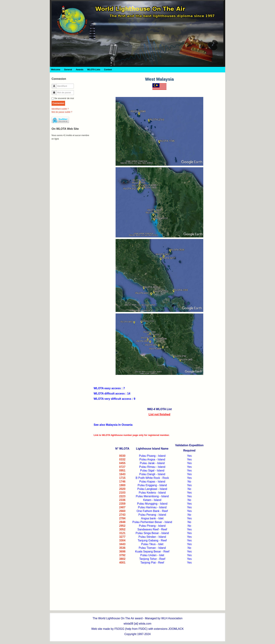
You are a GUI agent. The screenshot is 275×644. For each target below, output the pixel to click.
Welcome (56, 70)
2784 (122, 518)
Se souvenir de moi (64, 98)
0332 (122, 459)
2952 (122, 526)
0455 (122, 463)
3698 (122, 552)
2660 (122, 511)
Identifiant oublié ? (60, 109)
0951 (122, 471)
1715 (122, 478)
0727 (122, 467)
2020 (122, 489)
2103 (122, 493)
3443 (122, 544)
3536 (122, 548)
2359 (122, 504)
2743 (122, 515)
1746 (122, 482)
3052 (122, 529)
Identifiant (55, 85)
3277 (122, 537)
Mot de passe (55, 91)
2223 (122, 496)
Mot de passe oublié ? (62, 112)
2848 (122, 522)
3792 (122, 555)
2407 (122, 507)
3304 (122, 540)
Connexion (58, 103)
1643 (122, 474)
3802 (122, 559)
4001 (122, 563)
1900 (122, 485)
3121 (122, 533)
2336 (122, 500)
